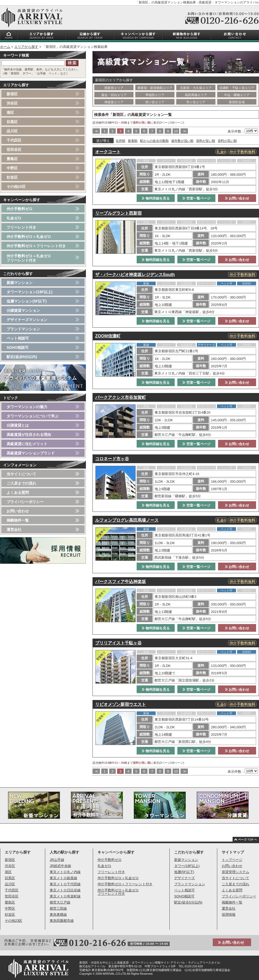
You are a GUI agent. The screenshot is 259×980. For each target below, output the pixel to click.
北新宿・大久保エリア (196, 88)
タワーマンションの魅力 (27, 407)
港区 (10, 112)
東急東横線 (58, 914)
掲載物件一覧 (18, 520)
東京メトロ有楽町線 (65, 896)
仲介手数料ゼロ (20, 209)
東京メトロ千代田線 (65, 884)
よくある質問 (18, 493)
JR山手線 (57, 860)
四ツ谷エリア (155, 102)
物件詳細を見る (156, 198)
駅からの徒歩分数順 (154, 141)
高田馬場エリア (196, 95)
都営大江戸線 (60, 902)
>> (184, 131)
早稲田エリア (155, 95)
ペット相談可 (18, 338)
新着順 (133, 141)
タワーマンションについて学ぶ (33, 416)
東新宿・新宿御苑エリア (155, 88)
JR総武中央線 (60, 866)
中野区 (12, 168)
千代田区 (14, 140)
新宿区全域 (237, 102)
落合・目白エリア (114, 95)
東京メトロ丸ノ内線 (65, 872)
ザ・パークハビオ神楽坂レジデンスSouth (135, 275)
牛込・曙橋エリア (237, 95)
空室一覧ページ (196, 198)
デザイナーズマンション (27, 320)
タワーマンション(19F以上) (29, 292)
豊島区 (12, 159)
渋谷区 (12, 103)
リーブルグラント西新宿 (118, 213)
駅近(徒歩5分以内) (22, 357)
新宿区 (12, 94)
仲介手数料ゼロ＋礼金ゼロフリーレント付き (29, 258)
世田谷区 (14, 150)
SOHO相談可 (18, 347)
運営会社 (14, 530)
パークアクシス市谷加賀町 (121, 397)
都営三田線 (58, 908)
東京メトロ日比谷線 (65, 890)
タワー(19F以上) (187, 866)
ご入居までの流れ (21, 483)
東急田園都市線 (62, 921)
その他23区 (16, 187)
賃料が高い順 (227, 141)
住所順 (121, 141)
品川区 (12, 131)
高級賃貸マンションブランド (31, 453)
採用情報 (229, 914)
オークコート (108, 152)
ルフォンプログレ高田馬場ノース (127, 520)
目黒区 (12, 122)
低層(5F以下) (184, 872)
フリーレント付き (21, 227)
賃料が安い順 (206, 141)
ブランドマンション (23, 329)
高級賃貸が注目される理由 (29, 435)
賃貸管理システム (235, 872)
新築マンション (20, 283)
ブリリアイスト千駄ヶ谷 (118, 643)
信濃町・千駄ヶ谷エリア (237, 88)
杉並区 (12, 177)
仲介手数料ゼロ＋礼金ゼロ (29, 237)
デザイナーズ (184, 878)
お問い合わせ (237, 198)
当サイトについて (21, 474)
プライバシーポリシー (25, 502)
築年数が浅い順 (182, 141)
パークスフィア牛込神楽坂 (121, 582)
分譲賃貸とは (18, 425)
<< (96, 131)
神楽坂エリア (114, 102)
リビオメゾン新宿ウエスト (121, 704)
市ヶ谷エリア (196, 102)
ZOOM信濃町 (108, 336)
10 (176, 131)
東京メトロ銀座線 (63, 878)
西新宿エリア (114, 88)
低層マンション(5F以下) (27, 301)
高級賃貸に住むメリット (27, 444)
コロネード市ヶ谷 (112, 459)
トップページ (232, 860)
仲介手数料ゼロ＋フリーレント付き (36, 246)
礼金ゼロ (14, 218)
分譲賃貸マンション (23, 310)
